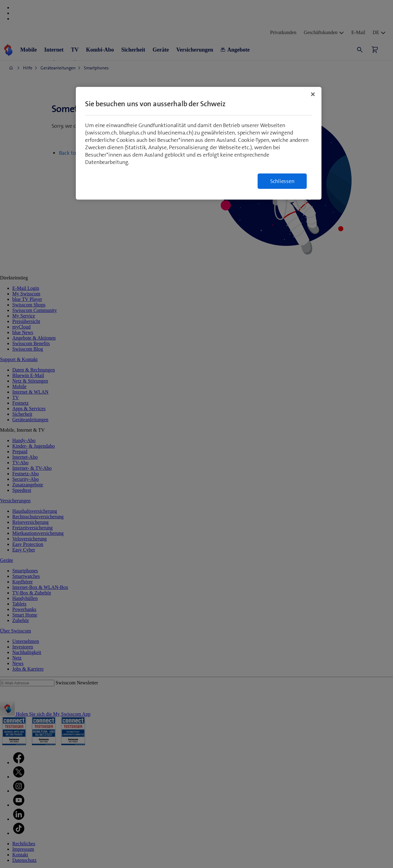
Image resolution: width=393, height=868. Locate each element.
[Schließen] (313, 94)
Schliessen (282, 181)
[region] (199, 143)
